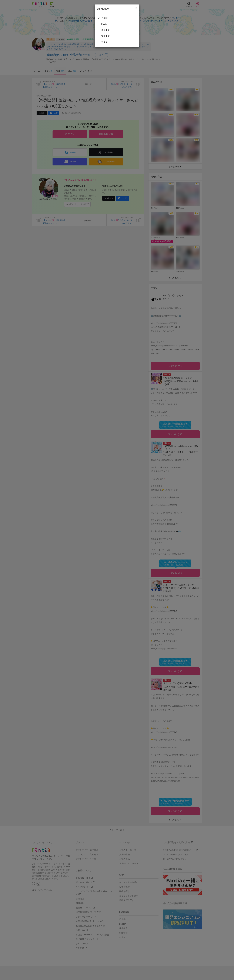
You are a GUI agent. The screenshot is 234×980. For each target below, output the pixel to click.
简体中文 (106, 30)
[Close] (136, 8)
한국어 (104, 42)
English (105, 24)
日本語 (104, 18)
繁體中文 (106, 36)
